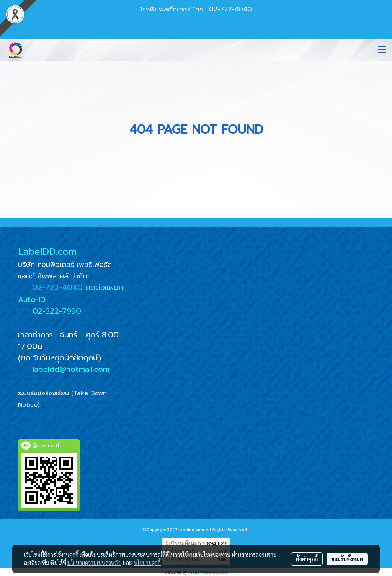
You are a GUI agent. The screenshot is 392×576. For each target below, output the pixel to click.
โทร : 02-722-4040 (222, 9)
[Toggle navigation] (382, 50)
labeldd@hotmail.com (71, 369)
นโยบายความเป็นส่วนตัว (94, 563)
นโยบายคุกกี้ (147, 563)
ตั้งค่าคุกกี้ (307, 559)
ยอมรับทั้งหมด (347, 559)
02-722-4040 (57, 287)
